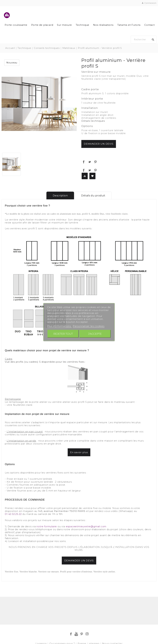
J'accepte (95, 334)
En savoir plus (79, 452)
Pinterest (95, 162)
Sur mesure (64, 25)
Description (60, 196)
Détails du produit (93, 196)
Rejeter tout (63, 334)
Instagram (87, 634)
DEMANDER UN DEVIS (79, 561)
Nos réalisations (103, 25)
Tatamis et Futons (129, 25)
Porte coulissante (16, 25)
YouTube (76, 634)
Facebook (71, 634)
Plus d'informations (59, 326)
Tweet (90, 162)
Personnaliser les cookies (89, 326)
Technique (82, 25)
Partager (84, 162)
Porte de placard (42, 25)
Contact (150, 25)
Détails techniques (93, 121)
